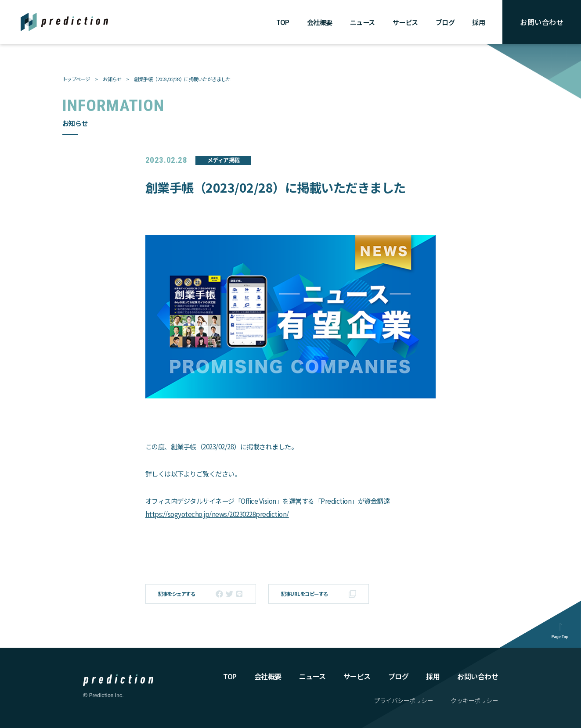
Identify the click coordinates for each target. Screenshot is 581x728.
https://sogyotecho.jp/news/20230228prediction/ (217, 514)
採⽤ (433, 676)
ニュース (363, 22)
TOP (283, 22)
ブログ (445, 22)
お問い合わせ (542, 22)
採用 (478, 22)
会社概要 (320, 22)
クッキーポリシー (474, 700)
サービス (405, 22)
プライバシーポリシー (403, 700)
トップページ (76, 79)
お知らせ (112, 79)
